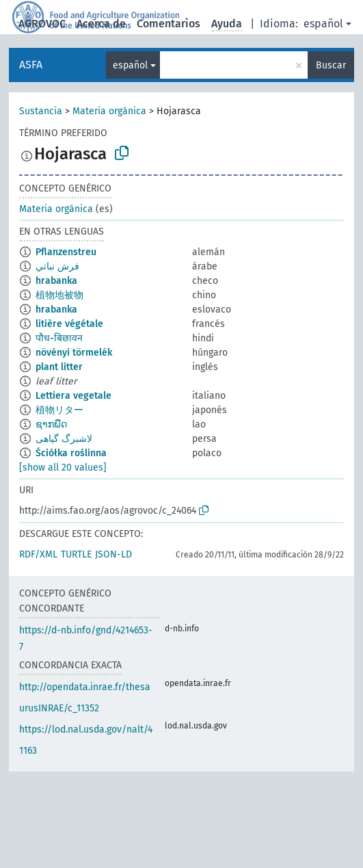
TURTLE (76, 554)
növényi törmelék (74, 353)
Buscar (331, 65)
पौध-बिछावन (59, 338)
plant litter (59, 367)
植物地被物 (59, 295)
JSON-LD (113, 554)
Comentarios (169, 24)
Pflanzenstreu (66, 252)
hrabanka (56, 281)
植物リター (59, 410)
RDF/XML (38, 554)
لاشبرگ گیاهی (64, 439)
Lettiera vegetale (73, 396)
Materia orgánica (109, 111)
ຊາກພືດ (51, 424)
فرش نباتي (57, 266)
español (323, 24)
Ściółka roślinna (71, 453)
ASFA (31, 65)
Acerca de (101, 24)
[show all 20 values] (63, 468)
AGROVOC (42, 24)
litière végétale (69, 324)
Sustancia (41, 111)
